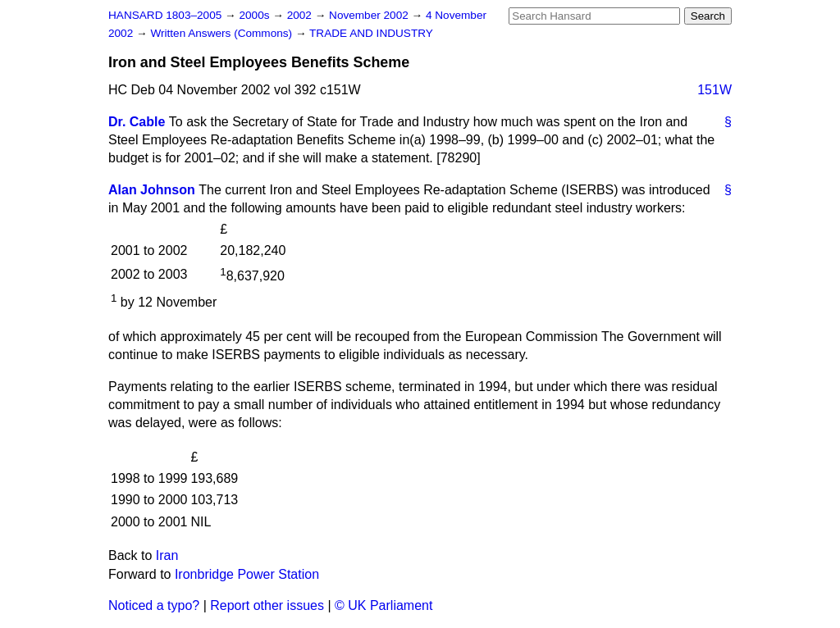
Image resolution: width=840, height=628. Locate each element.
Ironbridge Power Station (247, 574)
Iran (167, 555)
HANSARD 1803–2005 (165, 15)
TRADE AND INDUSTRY (371, 33)
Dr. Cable (137, 122)
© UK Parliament (383, 605)
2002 (301, 15)
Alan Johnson (152, 190)
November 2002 (370, 15)
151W (714, 90)
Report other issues (267, 605)
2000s (256, 15)
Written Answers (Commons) (223, 33)
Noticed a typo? (154, 605)
